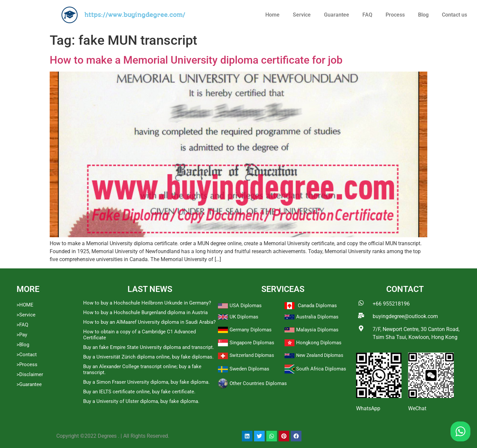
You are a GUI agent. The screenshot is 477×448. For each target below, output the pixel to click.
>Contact (27, 355)
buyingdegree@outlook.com (405, 316)
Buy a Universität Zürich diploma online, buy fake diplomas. (148, 357)
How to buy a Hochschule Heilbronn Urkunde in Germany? (147, 303)
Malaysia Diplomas (317, 330)
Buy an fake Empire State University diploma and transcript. (149, 347)
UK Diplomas (244, 317)
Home (272, 15)
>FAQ (22, 325)
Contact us (454, 15)
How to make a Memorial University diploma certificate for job (196, 60)
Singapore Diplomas (252, 343)
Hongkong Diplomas (319, 343)
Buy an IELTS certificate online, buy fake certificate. (139, 392)
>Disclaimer (30, 374)
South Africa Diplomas (321, 369)
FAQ (367, 15)
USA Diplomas (246, 306)
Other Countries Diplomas (258, 383)
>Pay (22, 335)
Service (302, 15)
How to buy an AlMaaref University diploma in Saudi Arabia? (149, 322)
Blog (423, 15)
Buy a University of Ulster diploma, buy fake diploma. (141, 401)
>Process (27, 364)
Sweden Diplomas (249, 369)
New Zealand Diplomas (320, 355)
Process (395, 15)
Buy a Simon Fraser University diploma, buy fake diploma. (146, 382)
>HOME (25, 305)
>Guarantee (29, 384)
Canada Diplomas (317, 306)
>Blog (23, 345)
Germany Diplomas (251, 330)
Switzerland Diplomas (252, 355)
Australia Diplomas (317, 317)
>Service (26, 315)
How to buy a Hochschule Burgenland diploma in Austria (145, 312)
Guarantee (337, 15)
